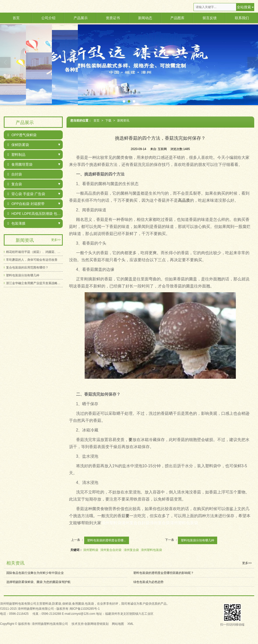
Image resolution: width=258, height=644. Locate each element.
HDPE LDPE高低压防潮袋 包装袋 (35, 214)
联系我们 (242, 18)
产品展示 (81, 18)
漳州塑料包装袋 (151, 550)
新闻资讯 (123, 121)
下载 (108, 121)
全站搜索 (244, 7)
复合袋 (15, 184)
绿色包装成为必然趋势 (148, 582)
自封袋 (15, 174)
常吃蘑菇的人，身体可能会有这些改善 (32, 260)
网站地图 (118, 624)
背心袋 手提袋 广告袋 (26, 194)
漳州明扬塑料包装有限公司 (50, 624)
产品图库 (177, 18)
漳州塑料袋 (91, 550)
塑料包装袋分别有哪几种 (198, 540)
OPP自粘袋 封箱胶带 (26, 204)
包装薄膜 (17, 223)
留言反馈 (210, 18)
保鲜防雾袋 (18, 145)
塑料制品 (17, 155)
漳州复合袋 (131, 550)
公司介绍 (48, 18)
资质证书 (113, 18)
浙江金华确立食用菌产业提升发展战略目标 (34, 283)
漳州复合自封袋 (111, 550)
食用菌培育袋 (20, 164)
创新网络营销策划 (96, 624)
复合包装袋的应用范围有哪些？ (27, 268)
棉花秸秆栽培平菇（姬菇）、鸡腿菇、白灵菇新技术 (34, 252)
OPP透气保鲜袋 (22, 135)
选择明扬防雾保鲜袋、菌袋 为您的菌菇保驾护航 (38, 582)
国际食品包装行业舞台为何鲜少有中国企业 (35, 573)
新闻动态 (145, 18)
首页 (16, 18)
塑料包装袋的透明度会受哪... (107, 540)
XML (131, 624)
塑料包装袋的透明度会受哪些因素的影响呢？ (164, 573)
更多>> (56, 240)
